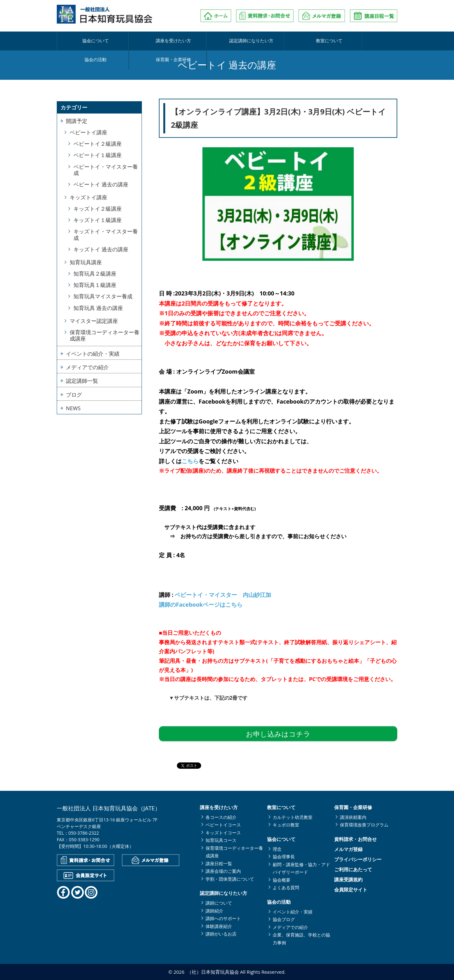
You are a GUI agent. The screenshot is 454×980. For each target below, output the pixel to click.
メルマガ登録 (348, 849)
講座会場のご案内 (223, 871)
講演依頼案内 (353, 817)
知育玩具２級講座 (95, 274)
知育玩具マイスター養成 (103, 296)
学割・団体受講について (230, 879)
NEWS (73, 408)
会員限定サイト (351, 890)
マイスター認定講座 (94, 321)
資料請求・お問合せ (355, 839)
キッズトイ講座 (88, 197)
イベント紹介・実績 (293, 912)
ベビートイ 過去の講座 (101, 184)
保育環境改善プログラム (364, 825)
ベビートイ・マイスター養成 (106, 170)
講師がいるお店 (221, 934)
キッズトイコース (223, 833)
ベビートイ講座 (88, 132)
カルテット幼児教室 (293, 817)
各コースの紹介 (221, 817)
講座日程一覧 (219, 863)
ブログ (74, 395)
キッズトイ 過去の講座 (101, 249)
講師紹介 (214, 911)
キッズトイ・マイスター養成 (106, 234)
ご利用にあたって (353, 869)
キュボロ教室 (286, 825)
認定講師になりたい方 (198, 41)
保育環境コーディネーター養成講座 (105, 335)
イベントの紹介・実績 (93, 354)
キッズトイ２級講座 (98, 209)
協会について (85, 41)
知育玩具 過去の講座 (98, 308)
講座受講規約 (348, 880)
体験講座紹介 (219, 926)
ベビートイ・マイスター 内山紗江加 (223, 595)
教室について (254, 41)
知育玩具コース (221, 840)
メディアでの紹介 (87, 367)
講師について (219, 903)
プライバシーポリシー (358, 859)
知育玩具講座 (86, 262)
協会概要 (282, 880)
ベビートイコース (223, 825)
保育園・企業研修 (368, 41)
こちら (190, 461)
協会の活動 (311, 41)
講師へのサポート (223, 918)
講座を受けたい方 (142, 41)
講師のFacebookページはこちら (201, 604)
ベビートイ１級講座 (98, 155)
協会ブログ (284, 919)
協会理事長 (284, 857)
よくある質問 (286, 887)
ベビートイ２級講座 (98, 144)
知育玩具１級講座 (95, 285)
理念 (277, 849)
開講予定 (77, 121)
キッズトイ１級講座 (98, 220)
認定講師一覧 (82, 381)
